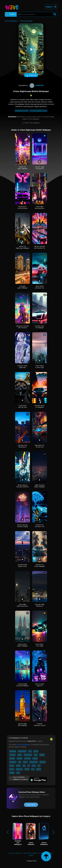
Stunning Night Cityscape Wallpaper (22, 685)
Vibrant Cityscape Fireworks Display (22, 526)
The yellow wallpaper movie (38, 111)
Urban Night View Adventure (40, 207)
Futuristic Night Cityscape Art (40, 168)
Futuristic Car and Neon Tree (40, 526)
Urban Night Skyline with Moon (22, 605)
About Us (18, 853)
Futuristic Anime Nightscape (22, 367)
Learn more (31, 805)
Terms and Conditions (30, 853)
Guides (31, 855)
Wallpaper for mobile (22, 111)
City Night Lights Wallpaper (22, 287)
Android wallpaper (23, 745)
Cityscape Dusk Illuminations (22, 446)
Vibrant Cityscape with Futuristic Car (40, 247)
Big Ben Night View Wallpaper (22, 725)
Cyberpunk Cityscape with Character (22, 327)
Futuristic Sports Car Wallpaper (40, 406)
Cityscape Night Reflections (40, 605)
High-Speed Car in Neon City (40, 446)
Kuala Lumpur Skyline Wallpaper (22, 645)
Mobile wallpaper (26, 21)
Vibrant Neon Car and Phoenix (22, 207)
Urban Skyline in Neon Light (40, 367)
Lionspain (36, 85)
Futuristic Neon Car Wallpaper (40, 327)
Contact (11, 853)
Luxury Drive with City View (22, 406)
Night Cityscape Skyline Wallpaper (40, 486)
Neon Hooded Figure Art (40, 685)
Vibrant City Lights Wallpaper (22, 168)
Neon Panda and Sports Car (40, 287)
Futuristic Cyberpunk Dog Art (40, 725)
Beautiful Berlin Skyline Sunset (22, 565)
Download (31, 75)
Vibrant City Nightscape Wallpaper (22, 247)
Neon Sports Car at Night (40, 645)
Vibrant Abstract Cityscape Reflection (22, 486)
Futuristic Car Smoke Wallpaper (40, 565)
